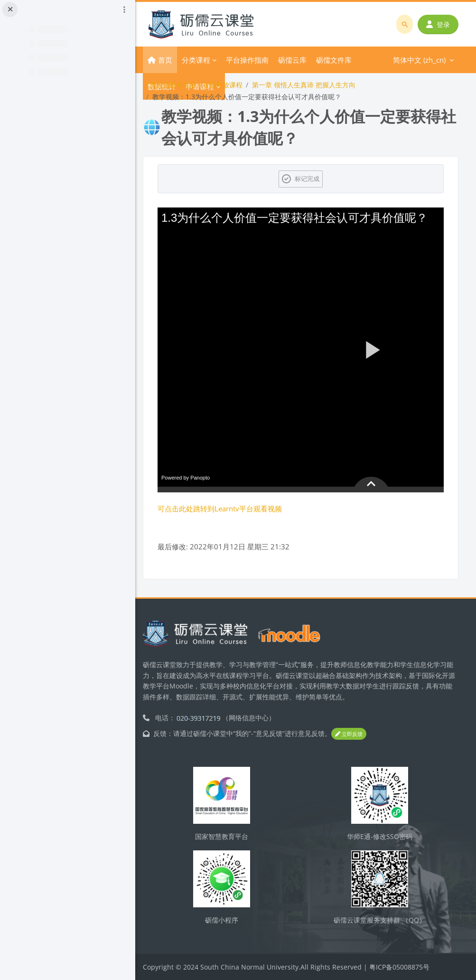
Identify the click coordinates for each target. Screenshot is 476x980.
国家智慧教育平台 (229, 836)
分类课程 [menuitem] (205, 60)
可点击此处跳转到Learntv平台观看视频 (229, 509)
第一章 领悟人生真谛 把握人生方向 (313, 85)
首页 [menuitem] (175, 60)
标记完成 (312, 179)
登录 (439, 24)
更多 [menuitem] (295, 60)
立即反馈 (358, 734)
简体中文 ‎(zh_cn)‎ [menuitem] (344, 60)
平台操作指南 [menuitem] (257, 60)
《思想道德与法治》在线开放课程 (202, 85)
